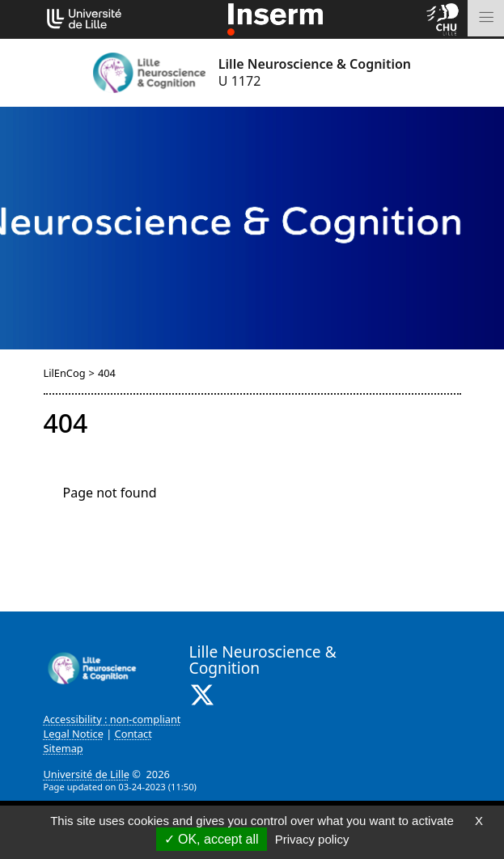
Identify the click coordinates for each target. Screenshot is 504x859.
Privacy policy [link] (312, 839)
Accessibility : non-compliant (112, 719)
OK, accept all (212, 839)
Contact (133, 734)
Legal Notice (74, 734)
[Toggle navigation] (486, 18)
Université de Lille (87, 774)
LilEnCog (65, 373)
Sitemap (64, 748)
